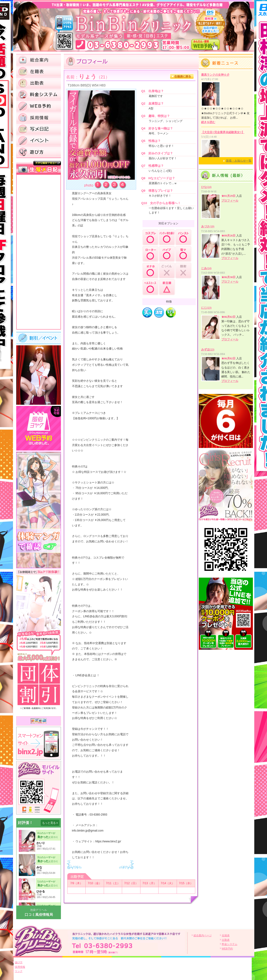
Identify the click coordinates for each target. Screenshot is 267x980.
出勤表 (226, 940)
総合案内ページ (203, 935)
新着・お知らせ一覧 (239, 161)
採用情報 (20, 967)
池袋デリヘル (39, 910)
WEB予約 (227, 949)
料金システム (230, 944)
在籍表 (226, 935)
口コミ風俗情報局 (39, 915)
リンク (19, 971)
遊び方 (19, 962)
